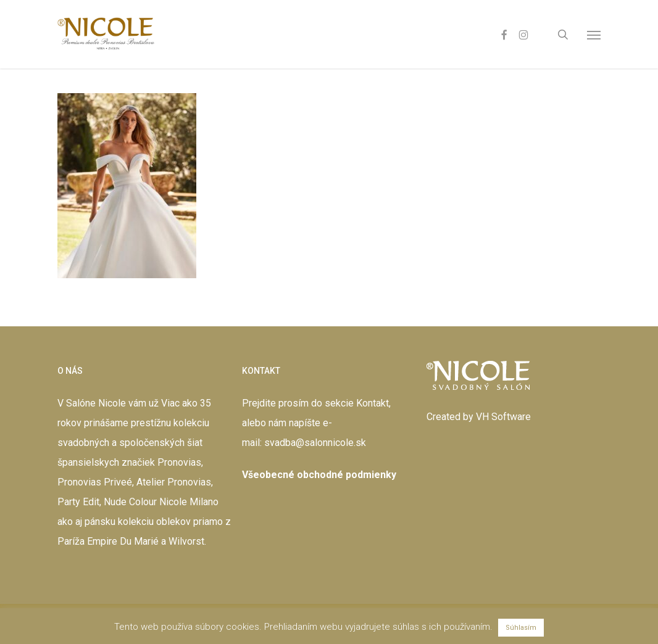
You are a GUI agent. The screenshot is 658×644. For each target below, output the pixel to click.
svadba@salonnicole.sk (315, 443)
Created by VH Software (479, 417)
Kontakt (373, 403)
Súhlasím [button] (521, 628)
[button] (594, 35)
